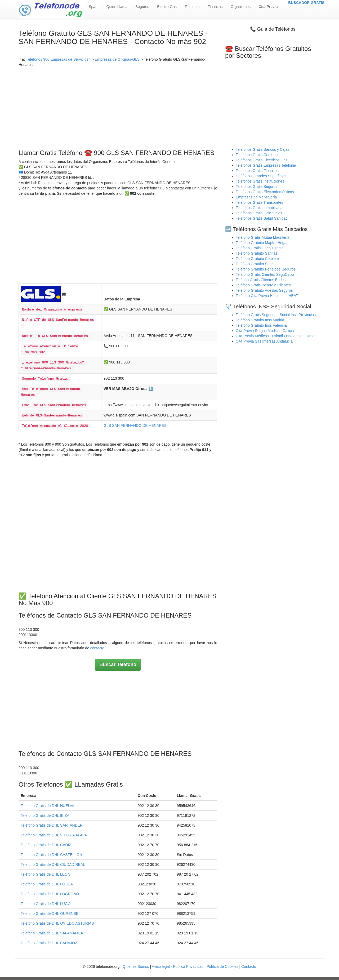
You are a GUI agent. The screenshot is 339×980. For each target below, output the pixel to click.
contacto (97, 648)
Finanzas (215, 7)
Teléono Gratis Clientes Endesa (262, 280)
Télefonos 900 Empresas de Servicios (57, 59)
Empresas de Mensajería (256, 197)
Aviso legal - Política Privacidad (178, 966)
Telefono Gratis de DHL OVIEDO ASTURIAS (57, 923)
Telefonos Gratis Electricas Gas (262, 160)
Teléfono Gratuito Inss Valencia (261, 325)
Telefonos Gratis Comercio (258, 155)
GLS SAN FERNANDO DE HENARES (135, 425)
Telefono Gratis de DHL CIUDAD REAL (53, 864)
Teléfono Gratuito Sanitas (257, 253)
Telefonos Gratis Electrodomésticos (265, 192)
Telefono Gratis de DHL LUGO (46, 904)
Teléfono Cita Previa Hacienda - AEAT (267, 296)
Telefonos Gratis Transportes (259, 202)
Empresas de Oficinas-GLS (117, 59)
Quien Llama (117, 7)
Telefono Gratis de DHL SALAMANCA (52, 933)
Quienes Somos (136, 966)
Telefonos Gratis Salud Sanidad (262, 218)
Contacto (249, 966)
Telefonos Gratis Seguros (257, 187)
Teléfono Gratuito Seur (254, 264)
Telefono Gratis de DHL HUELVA (48, 806)
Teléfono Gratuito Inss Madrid (260, 320)
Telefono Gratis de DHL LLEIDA (47, 884)
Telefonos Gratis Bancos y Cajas (262, 149)
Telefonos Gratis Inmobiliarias (260, 208)
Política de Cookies (222, 966)
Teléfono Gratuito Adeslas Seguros (264, 290)
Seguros (142, 7)
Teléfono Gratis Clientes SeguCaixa (265, 274)
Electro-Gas (167, 7)
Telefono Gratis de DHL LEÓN (45, 874)
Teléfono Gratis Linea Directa (260, 248)
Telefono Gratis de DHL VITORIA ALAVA (54, 835)
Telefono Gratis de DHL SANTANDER (52, 825)
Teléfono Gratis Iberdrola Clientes (263, 285)
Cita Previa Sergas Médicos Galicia (265, 331)
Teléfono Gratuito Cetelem (257, 259)
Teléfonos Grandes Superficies (261, 176)
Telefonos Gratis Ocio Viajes (259, 213)
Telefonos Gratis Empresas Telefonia (266, 165)
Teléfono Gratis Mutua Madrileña (262, 237)
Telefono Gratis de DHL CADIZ (46, 845)
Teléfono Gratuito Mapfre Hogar (262, 243)
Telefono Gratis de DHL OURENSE (50, 914)
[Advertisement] (118, 107)
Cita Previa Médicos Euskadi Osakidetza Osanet (276, 336)
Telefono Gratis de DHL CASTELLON (51, 855)
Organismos (241, 7)
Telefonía (192, 7)
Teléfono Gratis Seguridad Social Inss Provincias (276, 315)
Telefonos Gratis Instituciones (260, 181)
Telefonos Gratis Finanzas (257, 171)
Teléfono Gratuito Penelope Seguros (266, 269)
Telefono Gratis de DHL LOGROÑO (50, 894)
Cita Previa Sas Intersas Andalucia (264, 341)
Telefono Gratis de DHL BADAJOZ (49, 943)
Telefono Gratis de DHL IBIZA (45, 815)
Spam (94, 7)
